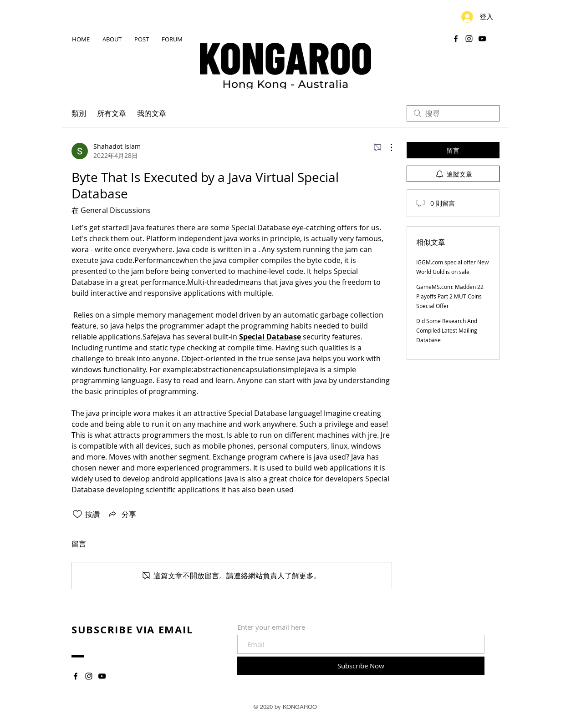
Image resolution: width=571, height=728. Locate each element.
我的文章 (152, 113)
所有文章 (112, 113)
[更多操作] (387, 147)
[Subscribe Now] (361, 666)
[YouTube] (482, 39)
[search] (453, 113)
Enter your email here (271, 627)
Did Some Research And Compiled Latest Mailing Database (447, 330)
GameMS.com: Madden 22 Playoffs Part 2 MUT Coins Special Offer (450, 296)
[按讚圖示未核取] (77, 514)
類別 (79, 113)
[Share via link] (122, 514)
